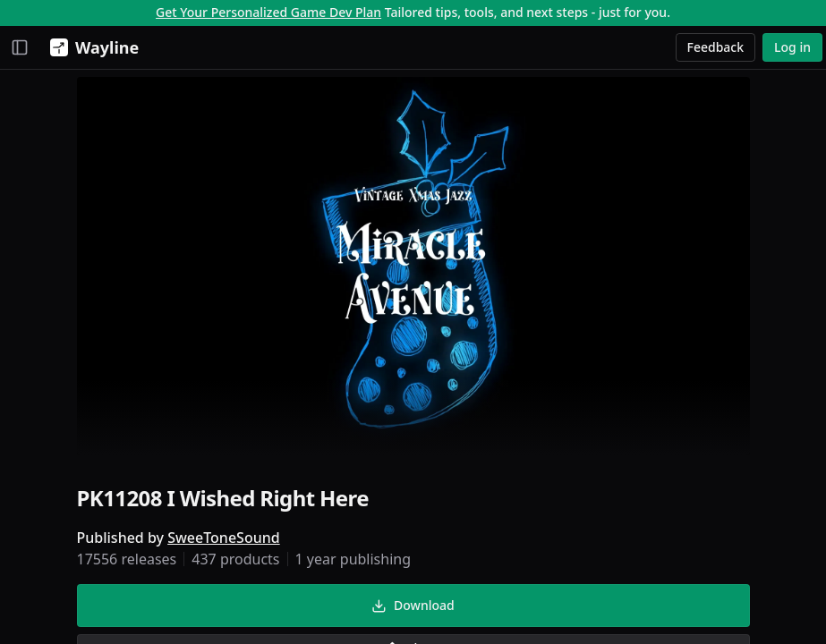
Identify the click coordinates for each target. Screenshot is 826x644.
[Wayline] (91, 47)
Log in (792, 47)
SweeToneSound (224, 538)
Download (413, 605)
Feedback (716, 47)
